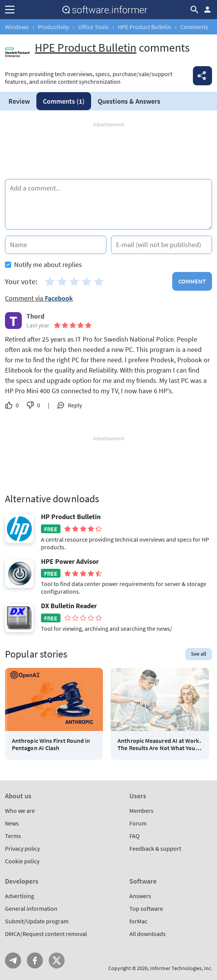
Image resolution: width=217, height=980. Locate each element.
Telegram (13, 960)
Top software (146, 908)
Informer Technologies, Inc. (181, 968)
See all (199, 654)
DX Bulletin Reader (69, 606)
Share (202, 76)
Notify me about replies (43, 265)
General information (31, 908)
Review (19, 101)
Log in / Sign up (207, 10)
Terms (13, 836)
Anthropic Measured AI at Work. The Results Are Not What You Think (159, 744)
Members (141, 811)
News (12, 823)
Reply (75, 405)
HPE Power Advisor (70, 562)
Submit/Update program (37, 921)
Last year (38, 325)
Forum (138, 823)
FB (35, 960)
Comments (64, 101)
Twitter (57, 960)
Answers (129, 101)
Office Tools (93, 27)
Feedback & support (155, 848)
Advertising (20, 896)
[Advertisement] (108, 151)
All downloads (148, 934)
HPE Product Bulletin (144, 27)
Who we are (20, 811)
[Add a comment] (108, 204)
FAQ (135, 836)
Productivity (53, 27)
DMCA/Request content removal (46, 934)
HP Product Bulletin (71, 517)
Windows (17, 27)
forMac (138, 921)
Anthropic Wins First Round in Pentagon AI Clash (51, 744)
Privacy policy (22, 848)
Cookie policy (22, 861)
